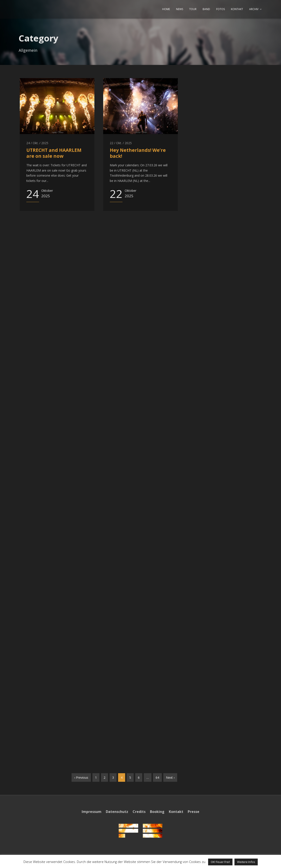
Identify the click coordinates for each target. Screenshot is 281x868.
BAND (206, 9)
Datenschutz (117, 812)
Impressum (92, 812)
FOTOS (221, 9)
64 (157, 777)
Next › (170, 777)
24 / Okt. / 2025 (37, 143)
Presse (194, 812)
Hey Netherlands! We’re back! (138, 153)
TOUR (193, 9)
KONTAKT (237, 9)
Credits (139, 812)
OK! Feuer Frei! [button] (220, 862)
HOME (166, 9)
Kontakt (176, 812)
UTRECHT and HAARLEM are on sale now (54, 153)
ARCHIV (254, 9)
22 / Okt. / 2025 (121, 143)
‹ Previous (81, 777)
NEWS (180, 9)
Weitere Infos (246, 862)
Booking (157, 812)
